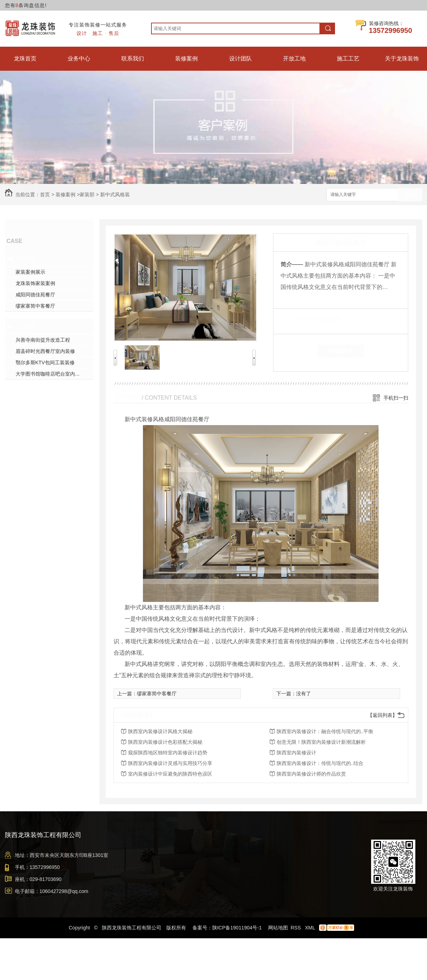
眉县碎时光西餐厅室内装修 (45, 351)
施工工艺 (348, 59)
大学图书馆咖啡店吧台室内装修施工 (54, 374)
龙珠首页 (25, 59)
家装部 (87, 195)
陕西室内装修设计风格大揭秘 (160, 731)
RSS (296, 928)
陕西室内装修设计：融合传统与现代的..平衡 (325, 731)
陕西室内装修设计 (296, 753)
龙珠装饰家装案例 (35, 283)
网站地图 (278, 928)
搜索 (410, 195)
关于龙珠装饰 (402, 59)
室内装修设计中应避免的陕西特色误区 (170, 774)
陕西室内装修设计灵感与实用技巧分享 (170, 763)
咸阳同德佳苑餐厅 (35, 295)
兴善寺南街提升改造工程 (43, 340)
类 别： (293, 319)
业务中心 (79, 59)
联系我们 (133, 59)
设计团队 (241, 59)
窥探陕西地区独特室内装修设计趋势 (168, 753)
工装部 (25, 326)
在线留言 (341, 351)
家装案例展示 (30, 272)
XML (311, 928)
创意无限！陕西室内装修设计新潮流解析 (321, 742)
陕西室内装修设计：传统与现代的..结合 (320, 763)
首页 (45, 195)
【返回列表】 (382, 715)
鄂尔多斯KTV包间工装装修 (45, 363)
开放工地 (294, 59)
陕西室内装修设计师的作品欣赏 (311, 774)
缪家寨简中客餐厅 (35, 306)
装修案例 (186, 59)
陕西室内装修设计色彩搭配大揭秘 (165, 742)
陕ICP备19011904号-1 (237, 928)
